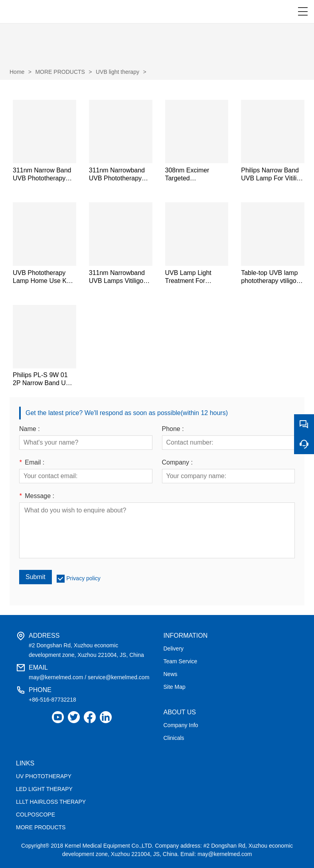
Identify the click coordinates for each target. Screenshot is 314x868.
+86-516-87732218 (52, 700)
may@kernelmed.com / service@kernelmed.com (89, 677)
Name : (30, 429)
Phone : (173, 429)
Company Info (181, 725)
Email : (32, 463)
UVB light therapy (118, 72)
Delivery (174, 649)
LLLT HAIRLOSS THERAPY (51, 802)
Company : (177, 463)
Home (17, 72)
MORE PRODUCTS (60, 72)
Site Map (175, 687)
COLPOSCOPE (36, 815)
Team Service (181, 661)
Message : (37, 496)
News (171, 674)
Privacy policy (83, 578)
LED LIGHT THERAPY (44, 789)
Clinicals (174, 738)
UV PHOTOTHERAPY (44, 776)
